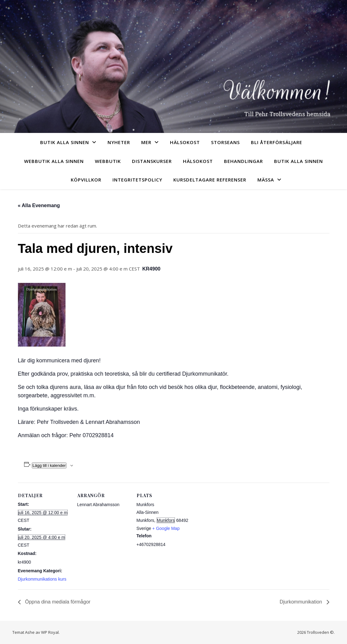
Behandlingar (243, 161)
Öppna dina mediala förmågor (57, 602)
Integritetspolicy (137, 180)
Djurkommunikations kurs (42, 579)
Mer (146, 142)
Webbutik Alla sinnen (54, 161)
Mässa (266, 180)
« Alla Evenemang (39, 205)
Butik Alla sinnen (65, 142)
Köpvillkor (86, 180)
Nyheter (119, 142)
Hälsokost (185, 142)
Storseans (225, 142)
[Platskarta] (229, 525)
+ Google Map (166, 528)
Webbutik (108, 161)
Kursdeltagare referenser (210, 180)
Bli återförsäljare (277, 142)
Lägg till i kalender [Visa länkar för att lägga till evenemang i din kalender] (49, 465)
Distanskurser (152, 161)
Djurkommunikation (301, 602)
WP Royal (50, 632)
